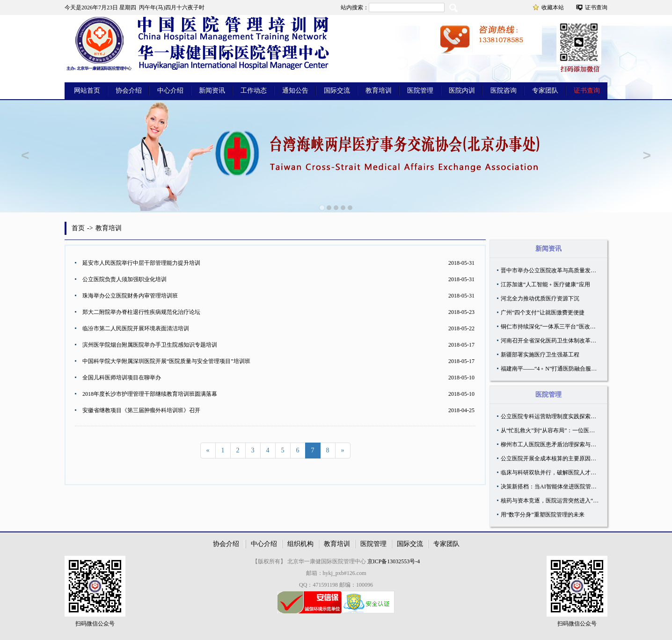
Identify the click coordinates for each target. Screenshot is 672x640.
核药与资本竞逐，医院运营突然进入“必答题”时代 (562, 501)
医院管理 (420, 91)
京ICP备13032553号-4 (394, 561)
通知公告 (295, 91)
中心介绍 (170, 91)
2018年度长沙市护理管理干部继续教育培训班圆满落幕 (150, 394)
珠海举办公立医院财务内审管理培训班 (130, 296)
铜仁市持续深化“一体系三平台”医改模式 (551, 327)
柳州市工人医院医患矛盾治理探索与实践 (551, 444)
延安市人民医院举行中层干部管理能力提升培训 (141, 263)
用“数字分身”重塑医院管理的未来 (543, 515)
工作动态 (254, 91)
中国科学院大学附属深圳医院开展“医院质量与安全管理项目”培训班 (166, 361)
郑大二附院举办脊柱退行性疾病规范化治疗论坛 (141, 312)
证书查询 (596, 7)
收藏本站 (553, 7)
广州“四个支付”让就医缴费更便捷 (543, 313)
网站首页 (87, 91)
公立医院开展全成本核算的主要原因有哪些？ (557, 458)
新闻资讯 (212, 91)
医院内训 (462, 91)
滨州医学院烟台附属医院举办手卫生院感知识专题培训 (150, 345)
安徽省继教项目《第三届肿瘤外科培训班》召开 (141, 410)
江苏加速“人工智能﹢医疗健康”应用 (545, 284)
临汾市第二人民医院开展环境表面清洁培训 (136, 328)
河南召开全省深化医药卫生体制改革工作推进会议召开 (568, 341)
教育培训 (379, 91)
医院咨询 (504, 91)
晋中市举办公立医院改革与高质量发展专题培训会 (562, 270)
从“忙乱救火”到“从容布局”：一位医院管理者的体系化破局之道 (579, 430)
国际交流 (337, 91)
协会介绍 (129, 91)
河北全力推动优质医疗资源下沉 (540, 298)
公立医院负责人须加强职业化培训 (124, 279)
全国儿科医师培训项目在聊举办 (122, 378)
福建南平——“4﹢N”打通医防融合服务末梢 (554, 369)
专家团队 (545, 91)
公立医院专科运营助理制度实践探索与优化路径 (560, 416)
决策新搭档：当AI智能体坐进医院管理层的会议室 (563, 487)
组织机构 (300, 544)
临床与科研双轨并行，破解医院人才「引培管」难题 (565, 473)
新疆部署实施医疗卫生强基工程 (540, 355)
